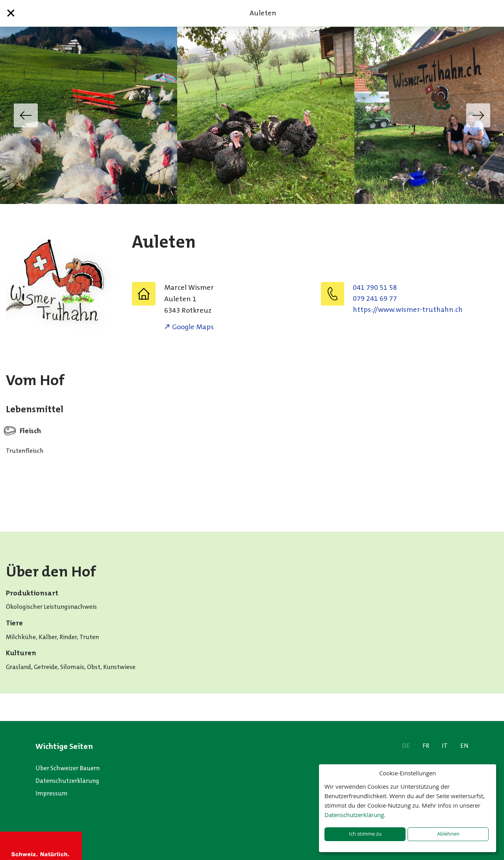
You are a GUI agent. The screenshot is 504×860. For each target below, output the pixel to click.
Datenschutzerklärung (67, 781)
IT (445, 746)
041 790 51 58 (375, 287)
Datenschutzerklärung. (355, 815)
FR (426, 746)
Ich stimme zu (365, 834)
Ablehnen (448, 834)
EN (464, 746)
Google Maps (193, 327)
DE (406, 746)
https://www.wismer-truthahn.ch (408, 310)
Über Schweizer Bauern (68, 768)
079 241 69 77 (375, 298)
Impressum (52, 793)
